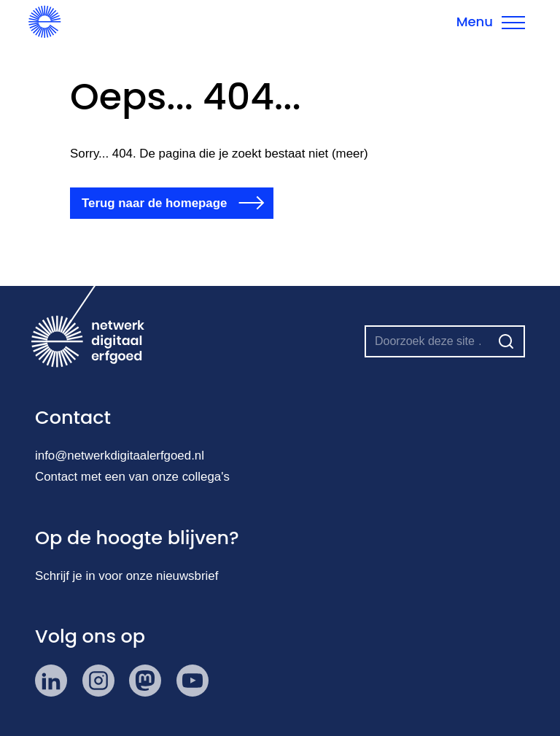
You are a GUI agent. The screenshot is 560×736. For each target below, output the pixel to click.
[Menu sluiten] (491, 22)
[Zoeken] (506, 341)
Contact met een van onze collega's (132, 477)
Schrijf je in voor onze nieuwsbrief (127, 576)
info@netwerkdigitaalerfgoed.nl (120, 456)
